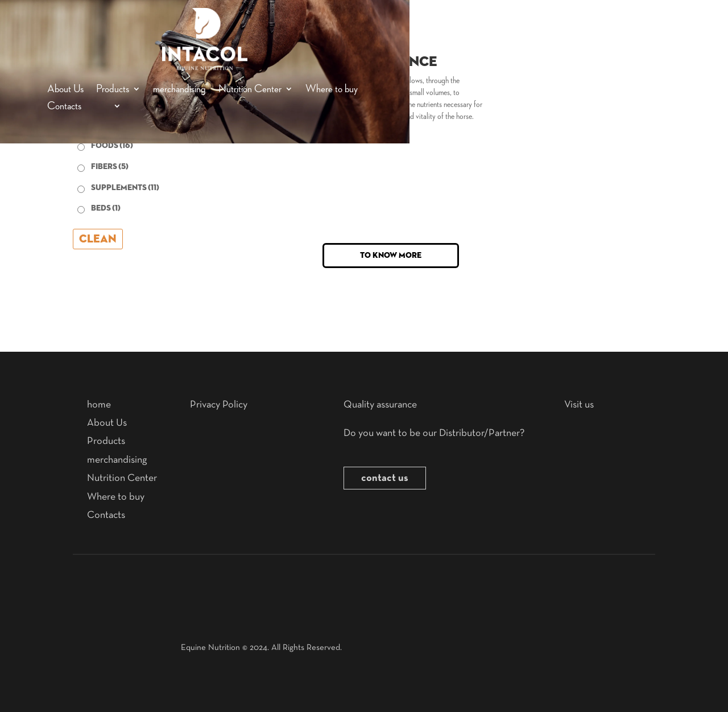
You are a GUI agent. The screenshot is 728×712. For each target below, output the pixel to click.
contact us (385, 478)
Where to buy (332, 90)
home (99, 405)
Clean (98, 239)
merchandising (179, 90)
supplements (125, 188)
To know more (391, 256)
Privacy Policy (219, 405)
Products (113, 90)
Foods (112, 146)
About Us (65, 90)
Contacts (64, 107)
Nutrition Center (250, 90)
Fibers (110, 167)
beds (106, 208)
